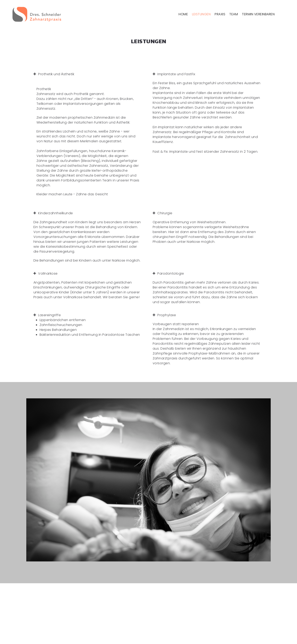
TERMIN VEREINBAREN (258, 14)
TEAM (234, 14)
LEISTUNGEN (201, 14)
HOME (183, 14)
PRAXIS (220, 14)
